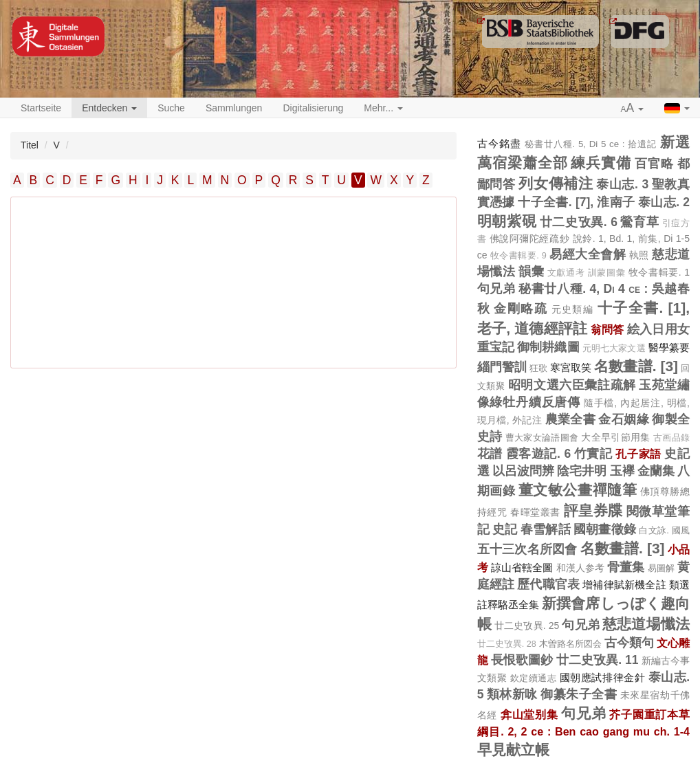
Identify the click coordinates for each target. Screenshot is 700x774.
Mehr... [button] (383, 108)
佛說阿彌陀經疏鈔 (529, 239)
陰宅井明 (582, 471)
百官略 (654, 164)
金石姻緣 (624, 419)
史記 (505, 529)
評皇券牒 (593, 510)
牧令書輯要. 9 (518, 256)
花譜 (490, 454)
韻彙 (531, 272)
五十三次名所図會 (527, 549)
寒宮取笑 (571, 367)
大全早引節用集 (615, 437)
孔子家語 (638, 454)
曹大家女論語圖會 (542, 438)
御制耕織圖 (548, 347)
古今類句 (629, 643)
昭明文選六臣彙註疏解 (572, 385)
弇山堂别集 (529, 714)
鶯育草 (639, 222)
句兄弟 (496, 289)
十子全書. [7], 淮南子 (576, 202)
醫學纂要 (669, 347)
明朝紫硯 (507, 221)
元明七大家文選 (614, 349)
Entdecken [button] (109, 108)
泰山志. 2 (664, 202)
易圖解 (661, 568)
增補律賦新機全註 (624, 585)
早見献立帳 (513, 750)
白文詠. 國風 (664, 530)
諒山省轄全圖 (522, 567)
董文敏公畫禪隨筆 (578, 490)
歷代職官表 (548, 584)
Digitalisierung (313, 108)
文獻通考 (566, 273)
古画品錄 (671, 438)
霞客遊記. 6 (539, 454)
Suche (171, 108)
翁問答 (608, 329)
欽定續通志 (534, 678)
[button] (633, 109)
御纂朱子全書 (579, 694)
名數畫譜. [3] (636, 366)
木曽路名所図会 (570, 644)
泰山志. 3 (622, 184)
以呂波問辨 (523, 471)
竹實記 (593, 454)
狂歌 (538, 368)
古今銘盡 (499, 143)
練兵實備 (601, 163)
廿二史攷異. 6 (579, 222)
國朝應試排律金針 (602, 677)
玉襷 (622, 471)
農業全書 (571, 419)
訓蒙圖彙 (606, 273)
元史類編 (573, 309)
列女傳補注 (556, 183)
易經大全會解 (588, 254)
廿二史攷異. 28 (507, 644)
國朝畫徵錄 (605, 529)
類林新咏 (512, 694)
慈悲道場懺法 (646, 624)
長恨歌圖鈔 (522, 660)
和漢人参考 (581, 568)
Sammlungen (234, 108)
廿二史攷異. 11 (598, 660)
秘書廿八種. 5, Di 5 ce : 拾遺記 (591, 144)
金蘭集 (656, 471)
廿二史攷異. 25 (527, 626)
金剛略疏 (521, 309)
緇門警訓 (502, 367)
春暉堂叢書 (535, 512)
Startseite (41, 108)
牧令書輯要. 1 (659, 272)
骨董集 (626, 567)
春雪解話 (546, 529)
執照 (639, 255)
